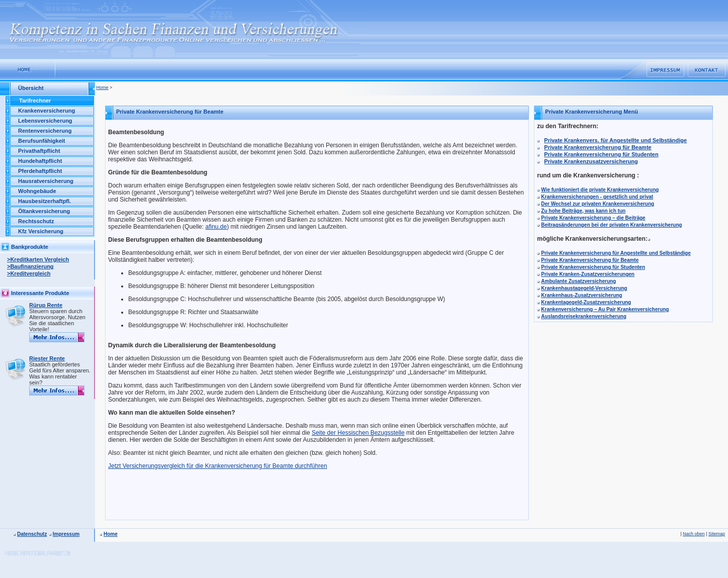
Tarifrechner (35, 101)
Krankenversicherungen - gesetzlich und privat (597, 197)
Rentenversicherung (45, 131)
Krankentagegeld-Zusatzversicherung (586, 302)
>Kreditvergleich (29, 273)
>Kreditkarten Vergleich (38, 259)
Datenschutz (32, 534)
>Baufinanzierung (30, 266)
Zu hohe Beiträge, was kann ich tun (583, 211)
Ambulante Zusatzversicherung (578, 281)
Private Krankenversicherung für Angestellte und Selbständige (616, 253)
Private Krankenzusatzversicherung (591, 161)
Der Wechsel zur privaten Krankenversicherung (598, 204)
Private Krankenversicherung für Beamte (598, 147)
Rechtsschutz (36, 221)
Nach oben (694, 534)
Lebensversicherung (45, 121)
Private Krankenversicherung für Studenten (601, 154)
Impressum (66, 534)
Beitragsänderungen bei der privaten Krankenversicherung (611, 225)
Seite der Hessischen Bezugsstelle (358, 433)
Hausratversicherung (46, 181)
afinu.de (216, 227)
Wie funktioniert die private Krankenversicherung (600, 190)
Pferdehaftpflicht (40, 171)
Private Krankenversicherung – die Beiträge (593, 218)
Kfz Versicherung (41, 231)
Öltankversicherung (44, 211)
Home (103, 87)
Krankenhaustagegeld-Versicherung (584, 288)
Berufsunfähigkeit (42, 141)
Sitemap (717, 534)
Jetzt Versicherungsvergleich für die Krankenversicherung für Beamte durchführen (218, 466)
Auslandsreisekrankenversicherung (584, 316)
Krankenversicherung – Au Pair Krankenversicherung (605, 309)
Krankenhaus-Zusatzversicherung (581, 295)
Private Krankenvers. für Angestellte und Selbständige (615, 140)
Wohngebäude (37, 191)
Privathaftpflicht (39, 151)
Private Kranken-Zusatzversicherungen (588, 274)
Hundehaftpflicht (40, 161)
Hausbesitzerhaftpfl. (44, 201)
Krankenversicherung (47, 111)
